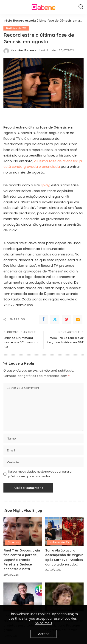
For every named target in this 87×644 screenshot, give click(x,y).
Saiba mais (43, 623)
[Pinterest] (66, 319)
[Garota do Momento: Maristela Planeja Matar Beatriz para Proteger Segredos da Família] (65, 597)
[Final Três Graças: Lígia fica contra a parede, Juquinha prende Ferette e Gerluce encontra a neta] (23, 531)
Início (8, 21)
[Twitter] (55, 319)
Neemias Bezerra (23, 50)
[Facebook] (43, 319)
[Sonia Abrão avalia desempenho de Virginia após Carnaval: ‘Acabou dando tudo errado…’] (65, 531)
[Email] (78, 319)
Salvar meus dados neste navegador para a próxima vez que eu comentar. (40, 474)
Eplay (45, 185)
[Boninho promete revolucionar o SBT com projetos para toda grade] (23, 597)
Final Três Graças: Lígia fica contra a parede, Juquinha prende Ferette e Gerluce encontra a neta (22, 560)
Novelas (13, 542)
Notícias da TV (16, 28)
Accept (43, 634)
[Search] (81, 7)
